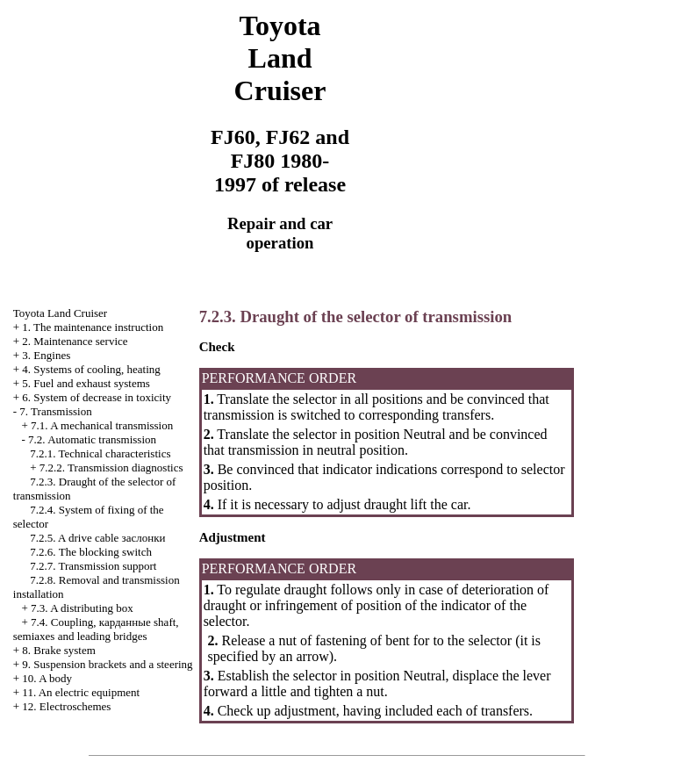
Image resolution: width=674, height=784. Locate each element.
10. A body (47, 678)
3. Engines (46, 355)
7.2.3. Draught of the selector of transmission (356, 316)
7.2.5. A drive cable (97, 538)
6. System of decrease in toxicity (97, 397)
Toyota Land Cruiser (60, 313)
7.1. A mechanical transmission (102, 425)
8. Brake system (58, 650)
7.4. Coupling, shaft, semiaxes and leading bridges (96, 629)
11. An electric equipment (81, 692)
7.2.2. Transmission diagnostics (111, 468)
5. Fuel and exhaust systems (86, 383)
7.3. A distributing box (82, 608)
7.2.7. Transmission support (93, 566)
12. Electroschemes (66, 706)
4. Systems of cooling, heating (91, 369)
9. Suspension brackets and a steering (107, 664)
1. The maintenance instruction (93, 327)
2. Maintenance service (75, 341)
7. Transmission (55, 411)
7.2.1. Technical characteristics (100, 453)
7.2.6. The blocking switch (91, 552)
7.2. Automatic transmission (92, 439)
